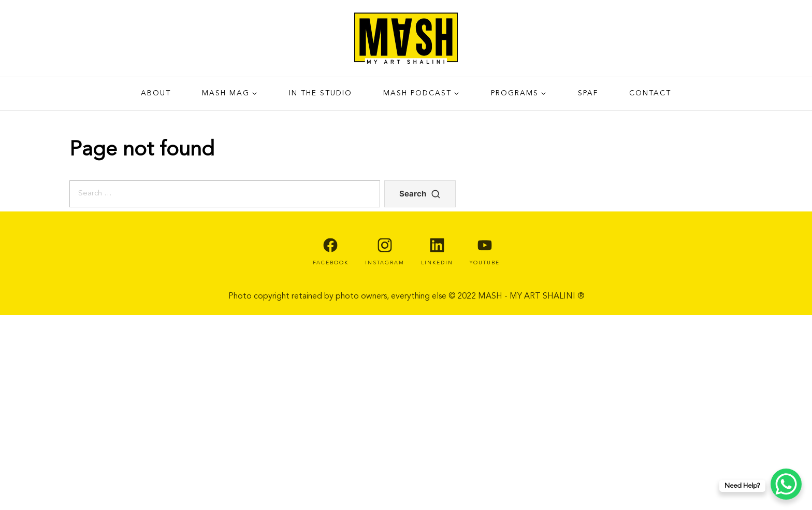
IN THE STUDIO (321, 93)
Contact (650, 93)
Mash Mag (226, 93)
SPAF (588, 93)
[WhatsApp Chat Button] (786, 484)
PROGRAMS (515, 93)
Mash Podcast (417, 93)
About (156, 93)
